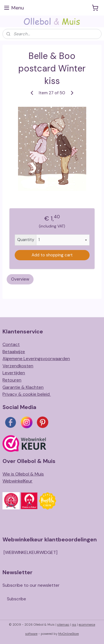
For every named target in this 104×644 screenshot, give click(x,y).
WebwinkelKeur (17, 481)
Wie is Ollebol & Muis (23, 474)
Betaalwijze (14, 352)
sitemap (63, 625)
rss (74, 625)
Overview (20, 279)
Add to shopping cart (52, 255)
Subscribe (17, 599)
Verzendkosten (18, 366)
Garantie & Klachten (23, 387)
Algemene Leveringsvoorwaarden (36, 359)
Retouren (12, 380)
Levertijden (14, 373)
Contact (11, 344)
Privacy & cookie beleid (27, 394)
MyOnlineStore (69, 634)
